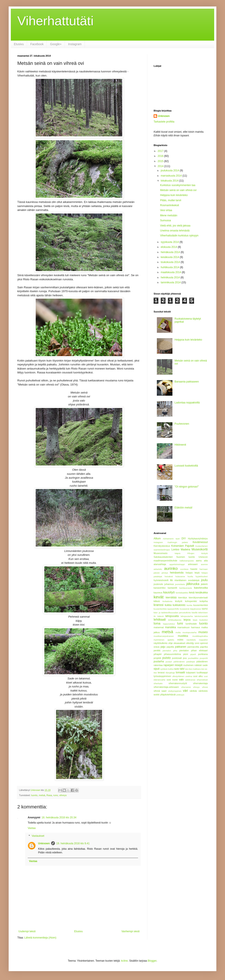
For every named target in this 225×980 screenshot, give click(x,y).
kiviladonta (167, 601)
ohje (170, 643)
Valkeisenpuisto (187, 561)
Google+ (56, 44)
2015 (161, 161)
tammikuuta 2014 (171, 282)
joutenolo (158, 584)
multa (178, 632)
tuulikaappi (202, 672)
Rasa (49, 795)
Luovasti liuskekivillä (186, 466)
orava (157, 647)
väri (185, 691)
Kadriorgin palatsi (178, 542)
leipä (195, 620)
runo (56, 795)
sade (205, 665)
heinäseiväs (177, 573)
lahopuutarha (187, 616)
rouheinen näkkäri (193, 665)
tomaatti (180, 672)
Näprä (177, 553)
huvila (190, 576)
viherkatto (158, 683)
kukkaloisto (179, 605)
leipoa (187, 620)
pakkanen (181, 647)
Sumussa (166, 220)
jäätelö (204, 584)
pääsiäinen (202, 661)
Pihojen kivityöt (198, 553)
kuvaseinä (185, 609)
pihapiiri (158, 654)
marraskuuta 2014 (172, 176)
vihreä (205, 687)
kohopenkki (191, 601)
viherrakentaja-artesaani (166, 687)
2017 (161, 151)
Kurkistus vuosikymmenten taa (178, 185)
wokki (157, 695)
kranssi (159, 605)
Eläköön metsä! (184, 508)
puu (185, 658)
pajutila (170, 647)
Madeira (186, 550)
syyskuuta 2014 (170, 242)
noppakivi (203, 640)
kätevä (161, 616)
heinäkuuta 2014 (171, 252)
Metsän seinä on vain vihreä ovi (178, 190)
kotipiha (204, 601)
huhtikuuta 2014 (170, 267)
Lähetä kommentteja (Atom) (40, 938)
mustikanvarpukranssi (164, 636)
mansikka (171, 627)
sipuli (157, 669)
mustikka (183, 636)
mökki (180, 640)
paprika (204, 647)
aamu (199, 561)
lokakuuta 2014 (170, 181)
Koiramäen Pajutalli (183, 546)
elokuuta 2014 (169, 247)
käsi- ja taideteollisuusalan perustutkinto (172, 613)
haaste (194, 569)
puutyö (169, 662)
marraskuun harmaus (189, 627)
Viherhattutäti (55, 21)
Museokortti (200, 549)
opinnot (204, 643)
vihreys (63, 795)
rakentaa (158, 665)
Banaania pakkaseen (187, 382)
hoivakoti (169, 576)
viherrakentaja (200, 683)
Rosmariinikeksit (170, 205)
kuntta (190, 605)
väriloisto (203, 691)
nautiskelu (191, 640)
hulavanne (180, 576)
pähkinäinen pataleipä (184, 662)
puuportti (204, 658)
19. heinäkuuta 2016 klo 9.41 (73, 843)
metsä (42, 795)
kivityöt (179, 601)
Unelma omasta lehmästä (175, 231)
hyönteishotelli (161, 580)
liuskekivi (204, 620)
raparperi (169, 665)
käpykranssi (196, 609)
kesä (192, 593)
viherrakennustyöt (178, 683)
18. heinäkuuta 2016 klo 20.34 (59, 817)
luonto (34, 795)
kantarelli (172, 588)
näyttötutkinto (161, 643)
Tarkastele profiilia (164, 122)
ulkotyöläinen (178, 676)
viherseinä (186, 687)
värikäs (193, 691)
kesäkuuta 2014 (170, 257)
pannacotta (193, 647)
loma (157, 623)
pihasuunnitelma (173, 654)
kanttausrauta (186, 588)
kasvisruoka (201, 588)
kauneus (158, 593)
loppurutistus (169, 624)
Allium (157, 539)
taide (177, 669)
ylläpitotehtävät (168, 695)
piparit (193, 654)
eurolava (184, 569)
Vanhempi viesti (130, 931)
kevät (159, 597)
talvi (182, 669)
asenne (204, 564)
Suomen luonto (186, 557)
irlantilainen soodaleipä (187, 580)
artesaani (193, 564)
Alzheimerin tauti (171, 539)
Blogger (152, 961)
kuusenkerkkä (200, 605)
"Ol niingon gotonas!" (187, 487)
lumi (180, 623)
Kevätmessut (200, 542)
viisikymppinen (175, 691)
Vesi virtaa (166, 210)
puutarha (159, 661)
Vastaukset (38, 836)
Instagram (75, 44)
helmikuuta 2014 (171, 277)
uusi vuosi (172, 680)
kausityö (169, 592)
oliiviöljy (190, 643)
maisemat (159, 627)
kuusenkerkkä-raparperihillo (166, 609)
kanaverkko (160, 588)
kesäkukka (202, 593)
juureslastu (180, 584)
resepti (178, 665)
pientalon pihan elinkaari (194, 650)
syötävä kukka (167, 669)
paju (163, 647)
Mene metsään (169, 215)
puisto (166, 658)
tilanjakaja (170, 673)
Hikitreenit (180, 445)
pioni (186, 654)
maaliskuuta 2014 (171, 272)
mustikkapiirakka (200, 636)
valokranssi (190, 680)
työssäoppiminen (162, 676)
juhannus (169, 584)
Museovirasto (161, 553)
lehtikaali (160, 620)
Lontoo (175, 550)
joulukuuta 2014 (170, 171)
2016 (161, 156)
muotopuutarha (190, 632)
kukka (168, 605)
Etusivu (19, 44)
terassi (161, 672)
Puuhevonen (182, 424)
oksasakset (179, 643)
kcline (125, 961)
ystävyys (180, 695)
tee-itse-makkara (193, 669)
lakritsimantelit (201, 616)
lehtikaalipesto (175, 620)
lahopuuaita (172, 616)
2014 (161, 166)
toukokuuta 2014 (171, 262)
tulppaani (191, 672)
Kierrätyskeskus (162, 546)
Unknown (44, 843)
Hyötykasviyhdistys (198, 539)
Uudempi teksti (27, 931)
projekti (157, 658)
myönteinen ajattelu (164, 640)
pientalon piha (170, 651)
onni (197, 643)
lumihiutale (191, 624)
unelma (189, 676)
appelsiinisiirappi (177, 564)
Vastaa (32, 828)
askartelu (158, 569)
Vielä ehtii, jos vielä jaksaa (175, 226)
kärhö (205, 609)
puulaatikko (193, 658)
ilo (171, 580)
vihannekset (202, 680)
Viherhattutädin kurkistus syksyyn (179, 236)
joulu (204, 580)
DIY (184, 539)
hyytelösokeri (202, 576)
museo (203, 632)
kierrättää (171, 598)
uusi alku (198, 676)
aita (206, 561)
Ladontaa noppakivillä (187, 403)
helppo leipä (193, 573)
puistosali (177, 658)
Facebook (37, 44)
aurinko (171, 568)
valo (181, 680)
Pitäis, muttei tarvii (171, 200)
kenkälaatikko (182, 593)
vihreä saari (160, 691)
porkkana (203, 654)
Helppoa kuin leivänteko (174, 195)
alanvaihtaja (160, 564)
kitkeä (157, 601)
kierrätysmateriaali (198, 598)
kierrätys (183, 598)
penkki (157, 650)
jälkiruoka (193, 584)
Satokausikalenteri (163, 557)
